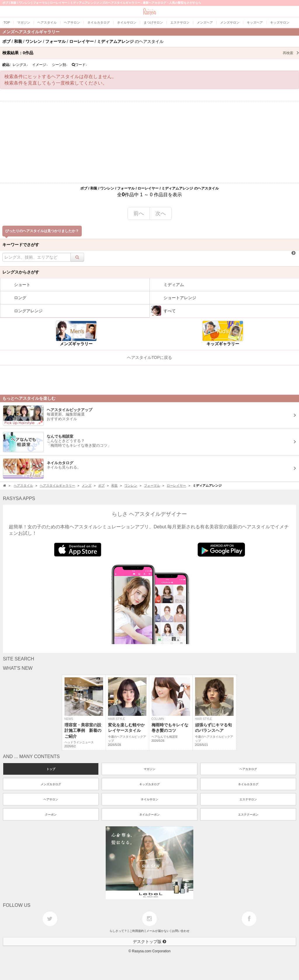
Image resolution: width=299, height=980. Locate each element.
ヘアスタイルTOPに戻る (150, 357)
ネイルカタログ (248, 784)
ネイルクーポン (149, 815)
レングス (20, 65)
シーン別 (60, 65)
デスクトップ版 (149, 942)
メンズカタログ (51, 784)
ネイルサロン (149, 799)
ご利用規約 (137, 931)
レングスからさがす (21, 272)
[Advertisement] (149, 142)
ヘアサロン (51, 799)
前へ (139, 213)
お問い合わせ (181, 931)
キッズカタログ (149, 784)
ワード (80, 65)
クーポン (51, 815)
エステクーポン (248, 815)
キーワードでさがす (21, 245)
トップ (51, 769)
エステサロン (248, 799)
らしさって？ (118, 931)
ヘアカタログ (248, 769)
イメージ (40, 65)
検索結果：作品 (151, 53)
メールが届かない (158, 931)
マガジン (149, 769)
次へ (161, 213)
